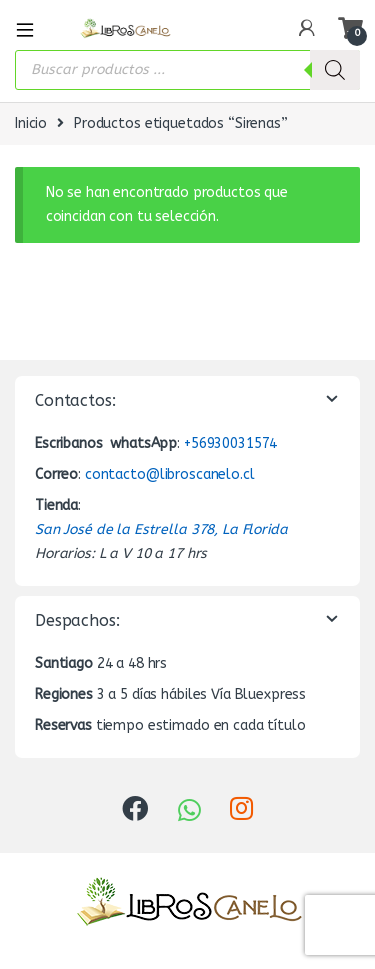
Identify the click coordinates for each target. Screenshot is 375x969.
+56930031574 (230, 443)
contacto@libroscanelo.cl (170, 474)
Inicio (31, 123)
